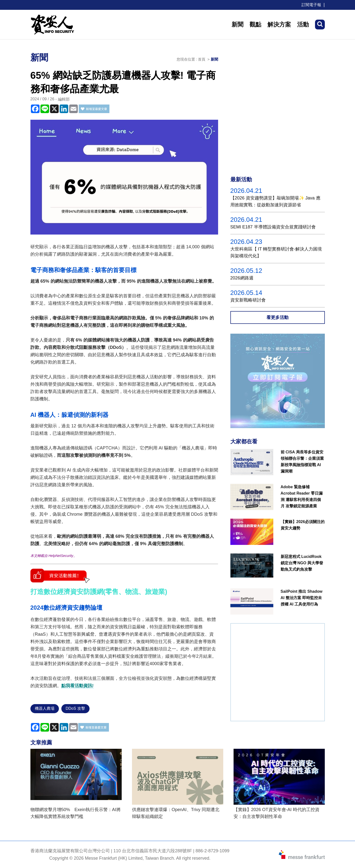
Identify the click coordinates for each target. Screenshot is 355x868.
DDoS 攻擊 (75, 708)
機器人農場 (45, 708)
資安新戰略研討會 (248, 300)
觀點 (255, 24)
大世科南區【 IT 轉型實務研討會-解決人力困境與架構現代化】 (276, 252)
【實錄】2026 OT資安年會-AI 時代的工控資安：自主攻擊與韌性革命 (276, 813)
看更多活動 (277, 317)
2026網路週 (242, 278)
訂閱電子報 (311, 5)
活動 (303, 24)
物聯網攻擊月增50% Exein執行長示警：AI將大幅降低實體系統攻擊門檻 (76, 813)
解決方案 (279, 24)
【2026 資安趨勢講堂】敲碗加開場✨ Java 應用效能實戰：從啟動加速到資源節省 (275, 201)
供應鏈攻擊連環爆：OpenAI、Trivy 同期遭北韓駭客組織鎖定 (176, 813)
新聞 (237, 24)
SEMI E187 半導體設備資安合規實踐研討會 (273, 227)
